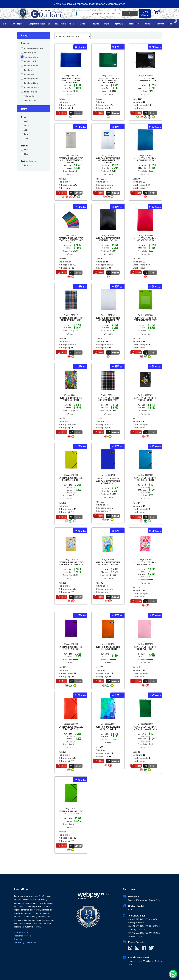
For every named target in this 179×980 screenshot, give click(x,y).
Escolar (83, 25)
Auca (26, 130)
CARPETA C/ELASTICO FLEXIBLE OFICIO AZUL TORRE (108, 482)
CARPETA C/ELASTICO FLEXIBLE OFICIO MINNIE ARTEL (145, 564)
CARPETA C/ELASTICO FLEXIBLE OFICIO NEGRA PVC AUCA (108, 239)
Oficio (26, 154)
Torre (26, 139)
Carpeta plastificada (31, 83)
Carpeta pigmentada (31, 79)
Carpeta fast (28, 70)
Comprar (75, 113)
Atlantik (27, 125)
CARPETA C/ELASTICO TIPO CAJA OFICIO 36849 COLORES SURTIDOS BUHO (108, 81)
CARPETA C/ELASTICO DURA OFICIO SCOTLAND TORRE (108, 399)
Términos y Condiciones (25, 943)
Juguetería (119, 25)
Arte (5, 25)
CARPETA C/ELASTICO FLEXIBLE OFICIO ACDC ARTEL (145, 399)
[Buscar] (130, 14)
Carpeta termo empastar (32, 87)
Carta (26, 150)
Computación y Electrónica (39, 25)
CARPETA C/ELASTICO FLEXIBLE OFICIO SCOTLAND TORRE (71, 319)
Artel (26, 121)
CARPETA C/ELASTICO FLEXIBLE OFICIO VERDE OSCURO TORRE (145, 728)
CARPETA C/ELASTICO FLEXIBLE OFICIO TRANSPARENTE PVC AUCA (108, 320)
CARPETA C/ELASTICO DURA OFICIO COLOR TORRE (71, 399)
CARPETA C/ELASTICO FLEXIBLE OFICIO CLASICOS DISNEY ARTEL (71, 564)
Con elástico (28, 165)
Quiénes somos (21, 932)
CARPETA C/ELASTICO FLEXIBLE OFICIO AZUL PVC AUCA (145, 159)
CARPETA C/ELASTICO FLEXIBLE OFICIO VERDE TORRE (71, 813)
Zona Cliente (145, 13)
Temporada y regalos (164, 25)
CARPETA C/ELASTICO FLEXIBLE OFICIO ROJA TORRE (71, 728)
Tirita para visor (29, 96)
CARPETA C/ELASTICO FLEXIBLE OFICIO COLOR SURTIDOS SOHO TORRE (71, 240)
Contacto (18, 939)
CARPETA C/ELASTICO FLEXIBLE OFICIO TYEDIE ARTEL (108, 728)
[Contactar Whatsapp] (130, 948)
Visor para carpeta (30, 100)
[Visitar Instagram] (137, 948)
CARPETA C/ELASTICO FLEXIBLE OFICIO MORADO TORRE (71, 648)
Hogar (107, 25)
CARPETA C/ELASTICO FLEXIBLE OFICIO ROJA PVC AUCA (145, 239)
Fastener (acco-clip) (31, 92)
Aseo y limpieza (17, 25)
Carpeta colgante (30, 53)
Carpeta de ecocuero (31, 66)
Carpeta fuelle (29, 74)
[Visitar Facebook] (144, 948)
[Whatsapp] (173, 974)
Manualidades (134, 25)
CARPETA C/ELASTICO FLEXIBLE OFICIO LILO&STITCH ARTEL (108, 564)
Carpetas (25, 43)
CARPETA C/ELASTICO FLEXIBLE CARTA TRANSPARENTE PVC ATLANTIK (71, 160)
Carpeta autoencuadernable (34, 48)
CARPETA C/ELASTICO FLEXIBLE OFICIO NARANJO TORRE (108, 648)
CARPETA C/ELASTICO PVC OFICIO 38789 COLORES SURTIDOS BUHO (71, 81)
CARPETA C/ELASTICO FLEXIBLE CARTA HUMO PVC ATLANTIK (145, 80)
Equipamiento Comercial (65, 25)
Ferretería (95, 25)
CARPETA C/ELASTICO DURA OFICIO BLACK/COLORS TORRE (145, 319)
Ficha (61, 113)
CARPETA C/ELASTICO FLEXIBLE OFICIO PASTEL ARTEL (145, 648)
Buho (26, 134)
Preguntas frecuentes (24, 936)
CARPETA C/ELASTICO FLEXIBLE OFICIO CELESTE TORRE (145, 479)
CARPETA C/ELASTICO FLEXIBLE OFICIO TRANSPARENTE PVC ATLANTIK (108, 160)
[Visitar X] (151, 948)
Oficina (147, 25)
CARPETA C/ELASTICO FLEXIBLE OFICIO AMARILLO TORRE (71, 479)
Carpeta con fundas (31, 61)
